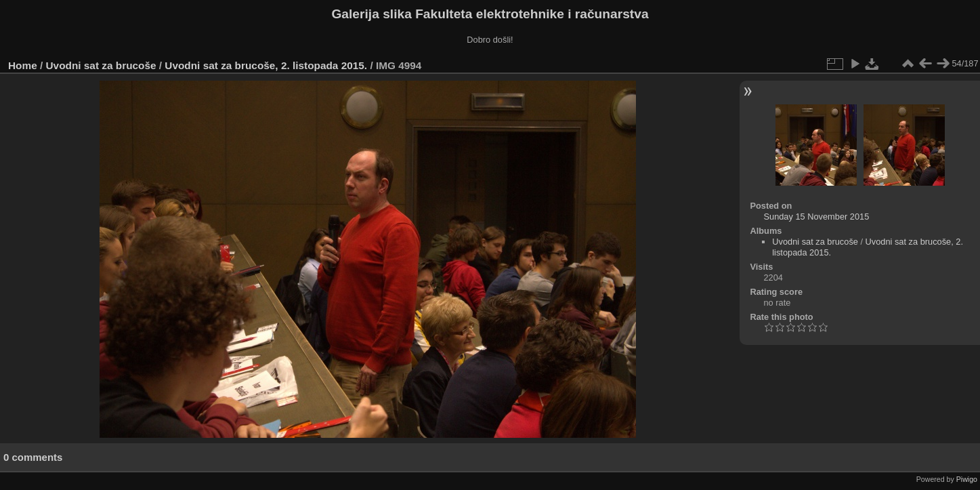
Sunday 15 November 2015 (816, 217)
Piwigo (967, 479)
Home (23, 65)
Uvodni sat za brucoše (101, 65)
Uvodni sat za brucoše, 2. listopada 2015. (266, 65)
